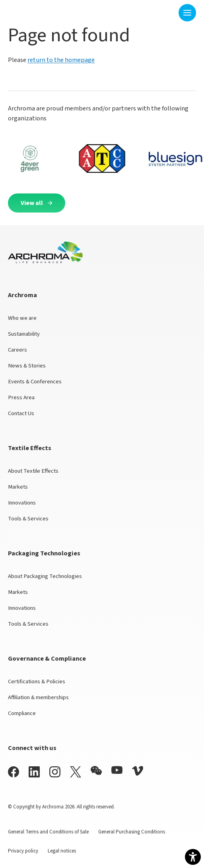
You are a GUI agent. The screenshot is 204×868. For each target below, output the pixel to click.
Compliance (22, 713)
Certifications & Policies (37, 681)
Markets (18, 487)
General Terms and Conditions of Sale (48, 832)
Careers (17, 350)
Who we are (22, 318)
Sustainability (24, 334)
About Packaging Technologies (45, 576)
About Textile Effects (33, 471)
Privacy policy (23, 851)
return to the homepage (61, 60)
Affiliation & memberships (38, 697)
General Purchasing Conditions (132, 832)
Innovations (22, 503)
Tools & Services (28, 519)
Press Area (21, 397)
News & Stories (27, 366)
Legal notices (62, 851)
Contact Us (21, 413)
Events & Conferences (35, 382)
